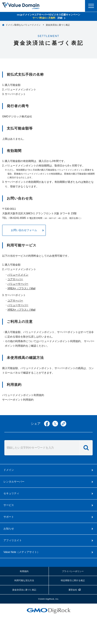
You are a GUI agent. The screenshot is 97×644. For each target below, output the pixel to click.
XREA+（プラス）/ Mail (21, 288)
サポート (9, 517)
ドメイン (9, 470)
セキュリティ (11, 493)
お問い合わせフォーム (24, 230)
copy (63, 424)
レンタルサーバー (14, 482)
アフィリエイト (13, 540)
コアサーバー (15, 279)
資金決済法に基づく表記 (24, 590)
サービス (9, 505)
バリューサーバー (18, 284)
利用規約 (24, 571)
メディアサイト (22, 552)
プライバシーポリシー (73, 571)
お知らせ (9, 529)
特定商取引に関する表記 (73, 580)
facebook (47, 424)
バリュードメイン (18, 275)
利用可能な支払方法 (24, 580)
